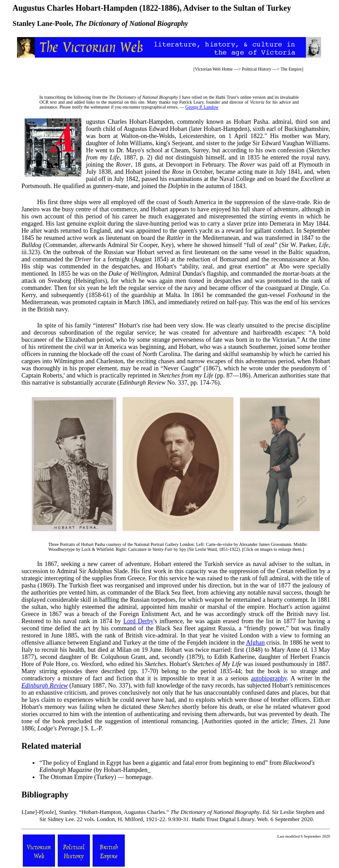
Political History (257, 69)
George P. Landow (202, 107)
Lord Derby (139, 621)
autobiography (269, 678)
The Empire (291, 69)
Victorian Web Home (214, 69)
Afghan (255, 643)
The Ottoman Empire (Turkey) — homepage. (96, 777)
